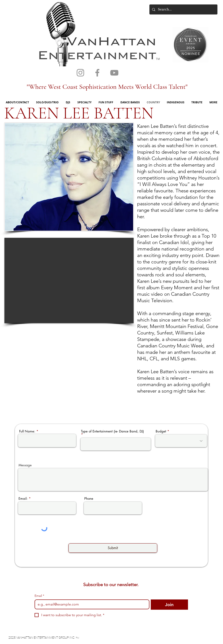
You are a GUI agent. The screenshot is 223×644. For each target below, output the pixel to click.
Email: (23, 498)
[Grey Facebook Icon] (97, 73)
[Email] (91, 604)
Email (39, 596)
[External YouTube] (69, 280)
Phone (89, 498)
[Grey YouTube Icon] (114, 73)
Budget (161, 431)
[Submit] (113, 548)
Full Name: (27, 431)
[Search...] (183, 9)
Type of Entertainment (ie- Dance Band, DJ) (112, 431)
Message (25, 465)
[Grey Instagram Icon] (80, 73)
